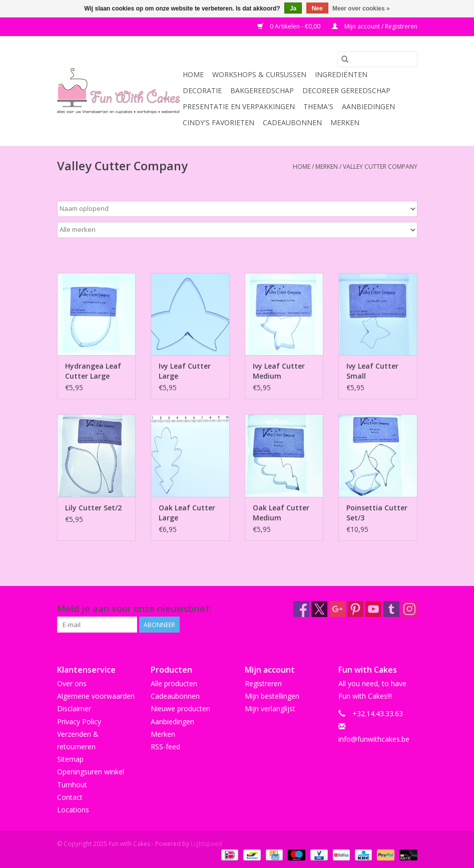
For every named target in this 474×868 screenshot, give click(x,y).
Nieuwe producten (180, 708)
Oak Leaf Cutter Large (187, 513)
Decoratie (202, 90)
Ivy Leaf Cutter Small (372, 371)
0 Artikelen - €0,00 (290, 26)
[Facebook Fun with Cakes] (301, 609)
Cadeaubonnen (292, 122)
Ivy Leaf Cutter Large (185, 371)
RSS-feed (165, 747)
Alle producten (174, 683)
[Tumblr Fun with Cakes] (391, 609)
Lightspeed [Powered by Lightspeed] (206, 844)
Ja (293, 9)
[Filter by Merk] (237, 230)
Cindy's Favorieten (218, 122)
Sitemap (70, 759)
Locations (73, 810)
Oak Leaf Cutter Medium (281, 513)
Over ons (72, 683)
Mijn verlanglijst (270, 708)
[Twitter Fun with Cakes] (319, 609)
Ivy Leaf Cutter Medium (279, 371)
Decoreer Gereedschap (346, 90)
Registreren (263, 683)
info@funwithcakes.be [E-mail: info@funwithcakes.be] (374, 739)
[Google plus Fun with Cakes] (337, 609)
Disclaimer (74, 708)
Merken (345, 122)
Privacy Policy (79, 721)
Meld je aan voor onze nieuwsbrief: (134, 609)
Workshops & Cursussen (259, 74)
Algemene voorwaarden (96, 696)
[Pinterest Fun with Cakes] (355, 609)
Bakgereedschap (262, 90)
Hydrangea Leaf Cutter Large (93, 371)
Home (193, 74)
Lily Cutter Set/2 (93, 508)
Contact (70, 797)
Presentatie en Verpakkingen (239, 106)
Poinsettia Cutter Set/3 (377, 513)
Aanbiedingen (368, 106)
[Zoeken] (377, 59)
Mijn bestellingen (272, 696)
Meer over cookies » (361, 9)
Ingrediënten (341, 74)
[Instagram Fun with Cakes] (409, 609)
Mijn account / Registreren (375, 26)
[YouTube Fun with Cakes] (373, 609)
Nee (317, 9)
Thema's (318, 106)
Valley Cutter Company (380, 167)
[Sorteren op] (237, 209)
